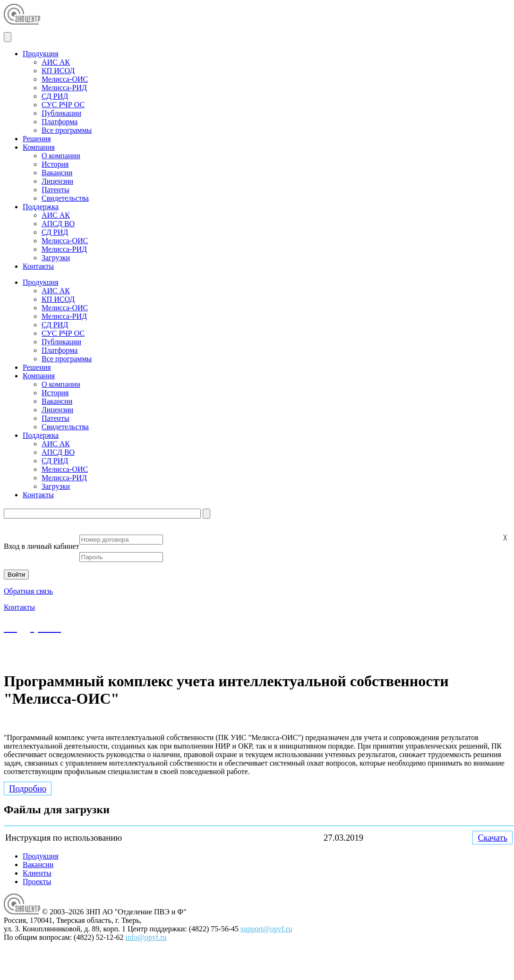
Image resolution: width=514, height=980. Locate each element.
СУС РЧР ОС (63, 105)
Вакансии (57, 173)
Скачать (493, 838)
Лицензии (57, 181)
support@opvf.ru (192, 658)
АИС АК (56, 62)
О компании (61, 156)
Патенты (56, 190)
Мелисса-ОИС (65, 79)
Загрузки (56, 258)
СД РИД (55, 96)
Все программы (67, 130)
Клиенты (37, 873)
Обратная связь (28, 591)
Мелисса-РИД (64, 88)
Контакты (38, 266)
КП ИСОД (58, 71)
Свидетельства (65, 198)
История (55, 164)
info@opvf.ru (146, 937)
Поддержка (41, 207)
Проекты (37, 882)
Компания (39, 147)
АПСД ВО (58, 224)
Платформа (60, 122)
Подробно (28, 788)
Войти (16, 575)
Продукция (41, 54)
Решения (37, 139)
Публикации (61, 113)
